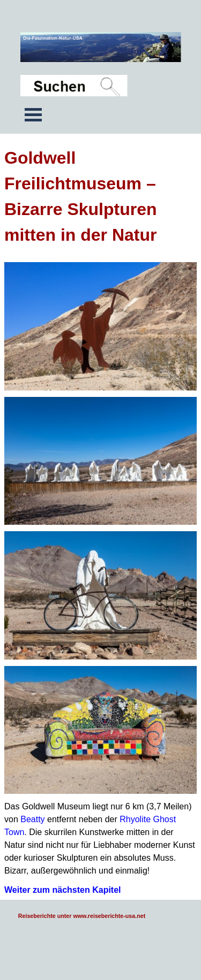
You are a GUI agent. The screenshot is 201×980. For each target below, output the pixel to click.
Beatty (32, 819)
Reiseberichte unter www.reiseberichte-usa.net (82, 916)
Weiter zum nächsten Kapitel (63, 890)
